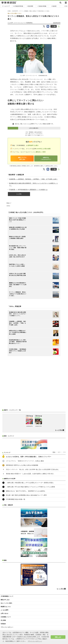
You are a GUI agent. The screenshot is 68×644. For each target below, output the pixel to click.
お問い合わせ (4, 613)
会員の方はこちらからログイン (46, 158)
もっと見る (19, 194)
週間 (59, 452)
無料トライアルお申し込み (22, 158)
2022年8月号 (15, 11)
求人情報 (3, 620)
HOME (9, 11)
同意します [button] (58, 637)
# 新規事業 (30, 6)
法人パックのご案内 (6, 603)
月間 (64, 452)
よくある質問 (4, 610)
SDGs (9, 206)
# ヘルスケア (6, 6)
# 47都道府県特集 (18, 6)
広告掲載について (6, 617)
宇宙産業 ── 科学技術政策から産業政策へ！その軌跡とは (28, 190)
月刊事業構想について (7, 596)
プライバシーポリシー (7, 627)
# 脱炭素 (54, 6)
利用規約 (3, 624)
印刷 (54, 26)
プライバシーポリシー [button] (35, 641)
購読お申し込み (5, 600)
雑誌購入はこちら (6, 607)
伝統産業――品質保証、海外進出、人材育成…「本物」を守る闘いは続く (33, 179)
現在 (54, 452)
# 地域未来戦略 (42, 6)
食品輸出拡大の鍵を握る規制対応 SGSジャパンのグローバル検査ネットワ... (34, 184)
